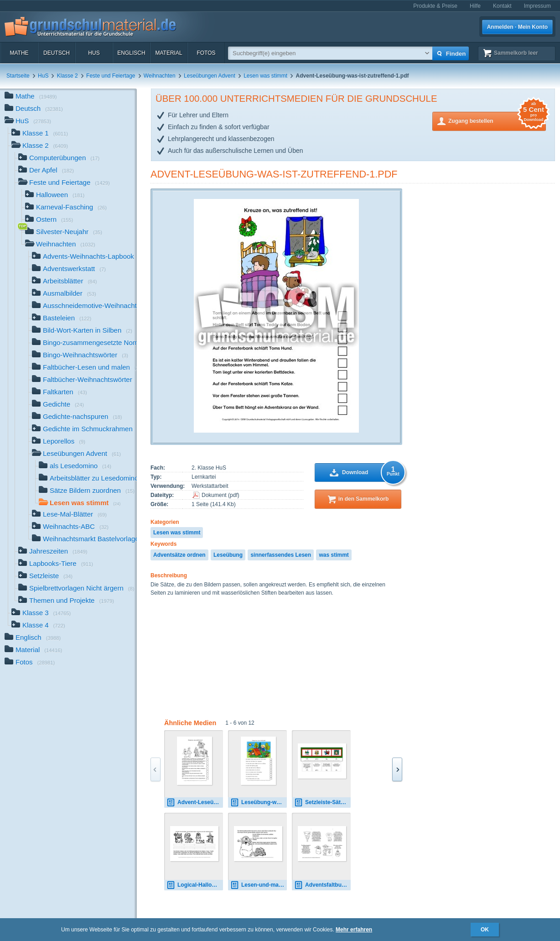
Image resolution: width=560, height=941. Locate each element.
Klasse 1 (40, 134)
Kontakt (502, 6)
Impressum (537, 6)
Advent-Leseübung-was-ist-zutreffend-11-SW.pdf (195, 802)
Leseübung (228, 555)
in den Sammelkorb (364, 499)
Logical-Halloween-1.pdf (195, 885)
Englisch (131, 53)
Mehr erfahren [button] (354, 930)
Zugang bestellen (497, 120)
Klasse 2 (67, 76)
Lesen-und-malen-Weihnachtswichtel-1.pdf (259, 885)
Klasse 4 (38, 626)
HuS (94, 53)
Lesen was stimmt (265, 76)
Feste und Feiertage (111, 76)
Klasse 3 (41, 614)
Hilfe (475, 6)
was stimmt (334, 555)
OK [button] (485, 930)
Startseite (18, 76)
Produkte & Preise (435, 6)
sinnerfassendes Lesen (281, 555)
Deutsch (57, 53)
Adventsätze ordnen (179, 555)
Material (169, 53)
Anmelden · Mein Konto (517, 27)
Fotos (206, 53)
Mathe (19, 53)
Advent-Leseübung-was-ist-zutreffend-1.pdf (274, 174)
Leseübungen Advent (210, 76)
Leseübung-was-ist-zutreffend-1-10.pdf (259, 802)
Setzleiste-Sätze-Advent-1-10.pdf (322, 802)
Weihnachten (160, 76)
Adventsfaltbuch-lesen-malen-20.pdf (322, 885)
